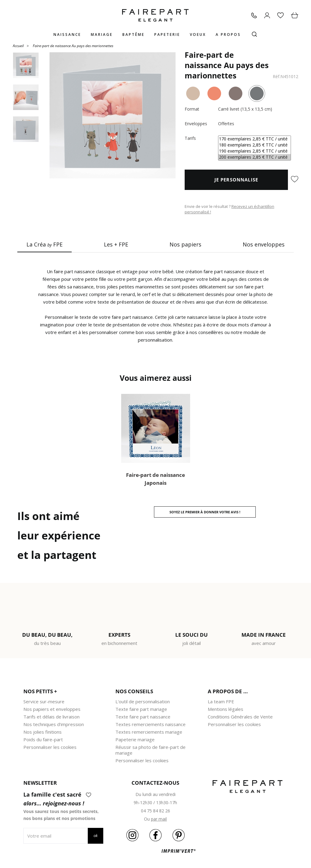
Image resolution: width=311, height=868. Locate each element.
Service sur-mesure (44, 701)
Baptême (133, 34)
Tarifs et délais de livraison (51, 717)
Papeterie (167, 34)
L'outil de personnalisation (143, 701)
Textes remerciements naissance (150, 724)
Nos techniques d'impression (54, 724)
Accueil (18, 45)
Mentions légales (226, 709)
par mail (159, 819)
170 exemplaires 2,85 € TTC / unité (255, 139)
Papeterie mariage (135, 739)
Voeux (198, 34)
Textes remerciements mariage (149, 732)
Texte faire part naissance (143, 717)
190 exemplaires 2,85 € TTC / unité (255, 151)
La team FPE (221, 701)
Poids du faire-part (43, 739)
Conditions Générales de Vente (240, 717)
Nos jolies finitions (43, 732)
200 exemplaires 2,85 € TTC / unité (255, 157)
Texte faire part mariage (141, 709)
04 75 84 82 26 (155, 811)
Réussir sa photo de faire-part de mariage (150, 750)
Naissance (67, 34)
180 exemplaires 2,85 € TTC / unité (255, 145)
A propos (228, 34)
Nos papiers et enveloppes (52, 709)
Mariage (102, 34)
